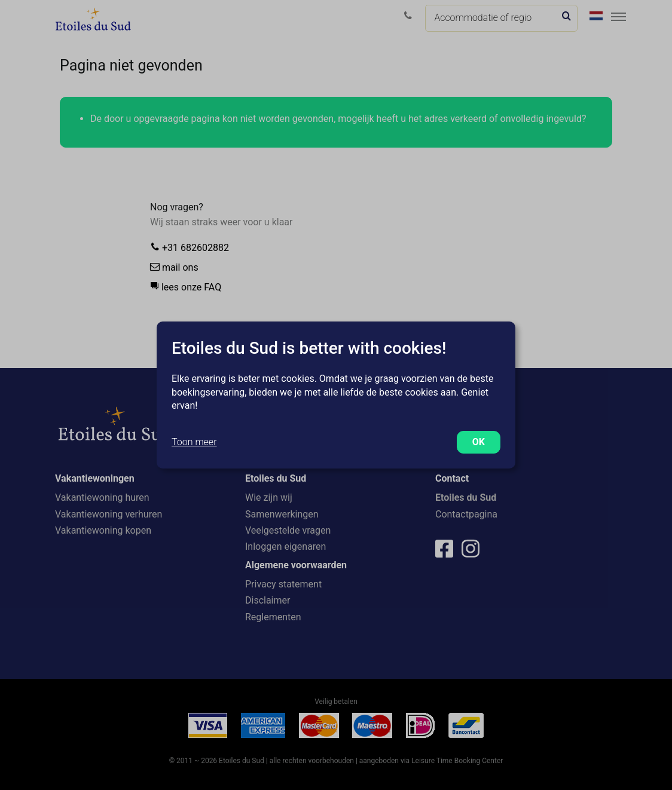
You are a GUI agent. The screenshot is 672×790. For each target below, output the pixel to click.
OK (479, 442)
